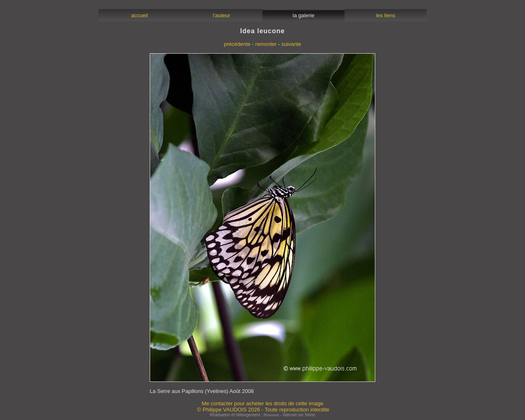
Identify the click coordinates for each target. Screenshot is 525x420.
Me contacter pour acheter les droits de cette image (262, 403)
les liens (386, 15)
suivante (291, 44)
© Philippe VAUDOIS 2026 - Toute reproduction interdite (263, 410)
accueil (139, 15)
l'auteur (222, 15)
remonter (266, 44)
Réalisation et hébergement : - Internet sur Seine (263, 415)
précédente (237, 44)
